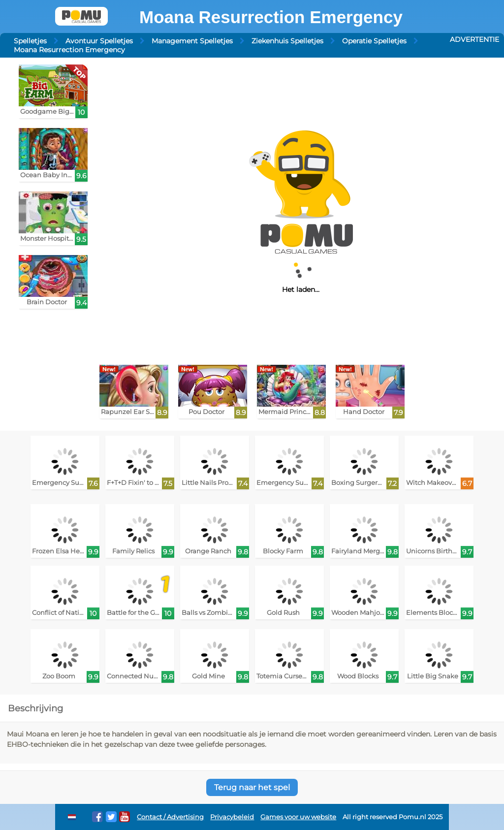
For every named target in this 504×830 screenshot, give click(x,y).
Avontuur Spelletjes (99, 41)
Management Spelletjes (192, 41)
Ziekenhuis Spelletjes (287, 41)
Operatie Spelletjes (374, 41)
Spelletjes (30, 41)
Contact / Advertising (170, 817)
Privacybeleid (232, 817)
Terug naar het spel (252, 787)
